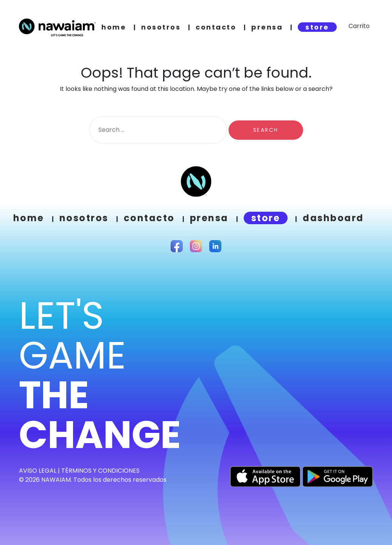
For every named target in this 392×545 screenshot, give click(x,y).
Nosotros (84, 218)
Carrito (359, 26)
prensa (267, 27)
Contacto (149, 218)
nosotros (161, 27)
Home (29, 218)
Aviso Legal (38, 471)
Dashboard (333, 218)
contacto (216, 27)
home (114, 27)
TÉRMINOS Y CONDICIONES (100, 471)
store (317, 27)
